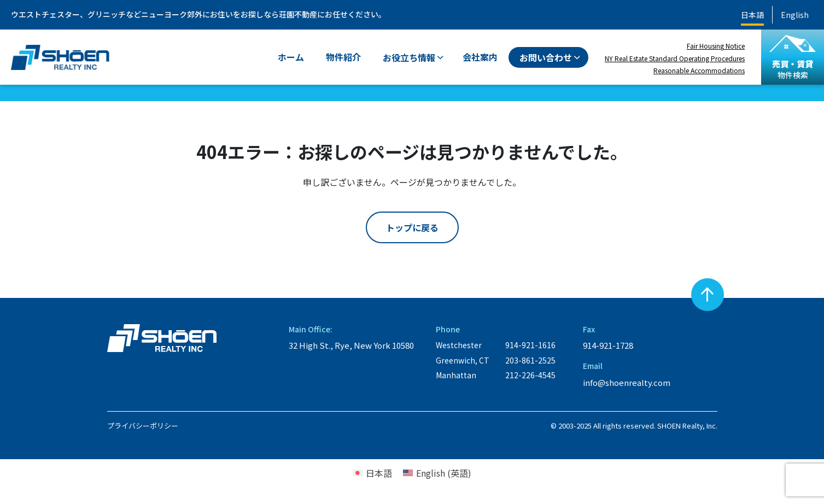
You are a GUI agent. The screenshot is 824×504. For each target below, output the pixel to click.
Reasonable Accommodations (699, 70)
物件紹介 (343, 57)
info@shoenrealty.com (627, 382)
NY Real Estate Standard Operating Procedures (675, 58)
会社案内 (480, 57)
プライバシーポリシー (143, 426)
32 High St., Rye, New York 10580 (351, 345)
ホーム (291, 57)
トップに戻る (412, 227)
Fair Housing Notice (716, 46)
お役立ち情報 (409, 57)
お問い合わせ (546, 57)
